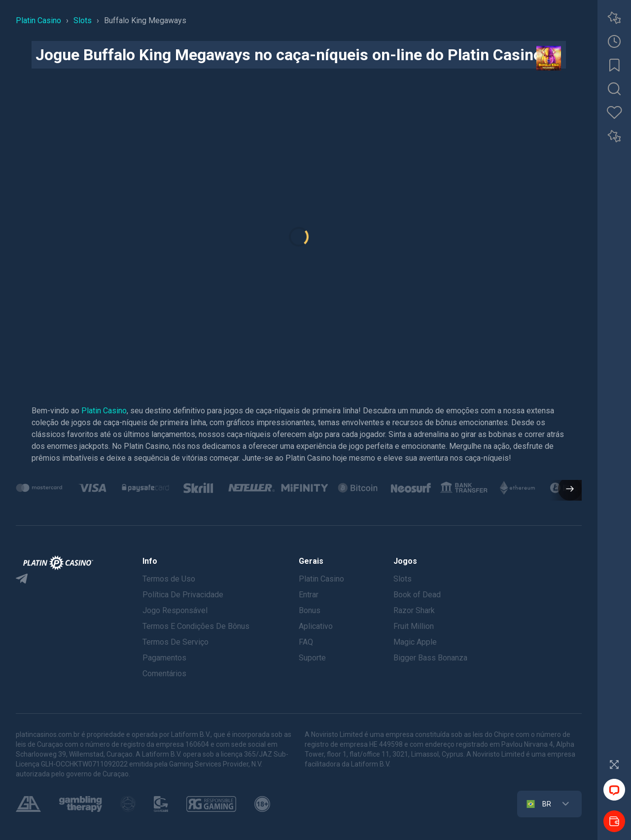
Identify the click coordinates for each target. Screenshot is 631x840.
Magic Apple (415, 642)
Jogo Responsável (175, 610)
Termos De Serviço (175, 642)
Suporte (312, 658)
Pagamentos (164, 658)
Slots (403, 579)
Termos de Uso (169, 579)
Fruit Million (414, 626)
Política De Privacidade (183, 595)
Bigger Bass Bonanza (430, 658)
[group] (39, 488)
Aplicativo (316, 626)
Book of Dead (417, 595)
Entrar (309, 595)
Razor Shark (414, 610)
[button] (566, 490)
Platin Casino (104, 411)
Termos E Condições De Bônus (196, 626)
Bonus (310, 610)
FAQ (306, 642)
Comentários (164, 674)
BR (538, 804)
